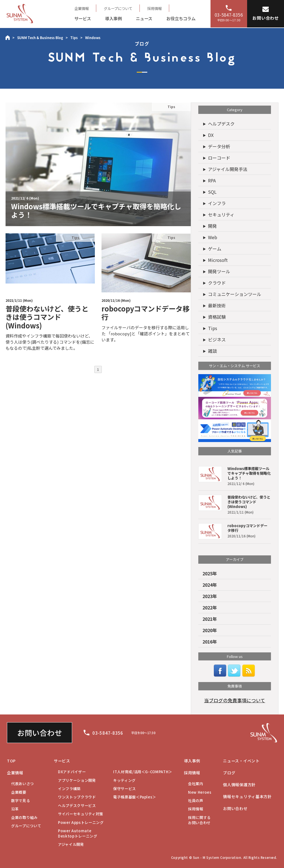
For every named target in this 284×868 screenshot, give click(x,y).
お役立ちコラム (181, 18)
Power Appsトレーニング (81, 822)
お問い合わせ (40, 733)
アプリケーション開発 (77, 780)
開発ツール (219, 271)
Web (213, 237)
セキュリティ (221, 215)
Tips (74, 38)
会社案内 (196, 784)
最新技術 (217, 305)
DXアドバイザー (72, 772)
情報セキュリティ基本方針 (247, 796)
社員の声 (196, 801)
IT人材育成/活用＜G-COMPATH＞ (143, 772)
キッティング (124, 780)
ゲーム (215, 249)
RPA (212, 180)
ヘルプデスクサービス (77, 806)
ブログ (229, 773)
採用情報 (154, 8)
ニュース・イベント (241, 761)
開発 (212, 226)
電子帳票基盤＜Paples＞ (135, 797)
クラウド (217, 283)
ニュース (144, 18)
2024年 (210, 585)
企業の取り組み (24, 817)
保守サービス (125, 789)
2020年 (210, 630)
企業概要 (19, 792)
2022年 (210, 607)
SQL (212, 192)
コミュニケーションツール (235, 294)
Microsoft (218, 260)
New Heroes (200, 792)
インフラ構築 (69, 789)
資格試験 (217, 317)
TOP (11, 761)
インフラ (217, 203)
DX (211, 135)
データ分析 (219, 146)
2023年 (210, 596)
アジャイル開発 (71, 844)
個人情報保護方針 (239, 785)
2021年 (210, 619)
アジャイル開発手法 (228, 169)
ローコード (219, 158)
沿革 (15, 809)
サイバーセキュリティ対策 (81, 814)
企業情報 (82, 8)
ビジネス (217, 339)
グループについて (118, 8)
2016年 (210, 642)
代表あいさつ (22, 784)
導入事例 (113, 18)
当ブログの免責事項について (235, 700)
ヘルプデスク (221, 124)
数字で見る (21, 801)
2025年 (210, 573)
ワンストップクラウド (77, 797)
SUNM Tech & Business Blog (40, 38)
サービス (83, 18)
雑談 (212, 351)
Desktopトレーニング (78, 833)
